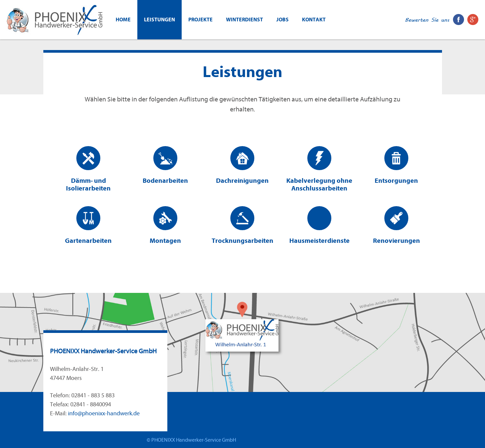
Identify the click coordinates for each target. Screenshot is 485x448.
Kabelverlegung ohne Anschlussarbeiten (319, 169)
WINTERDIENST (244, 20)
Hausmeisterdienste (319, 225)
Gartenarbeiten (88, 225)
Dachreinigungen (242, 165)
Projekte (200, 20)
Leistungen (159, 20)
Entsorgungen (396, 165)
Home (123, 20)
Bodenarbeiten (165, 165)
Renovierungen (396, 225)
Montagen (165, 225)
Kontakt (314, 20)
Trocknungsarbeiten (242, 225)
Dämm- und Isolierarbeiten (88, 169)
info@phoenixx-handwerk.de (104, 413)
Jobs (282, 20)
